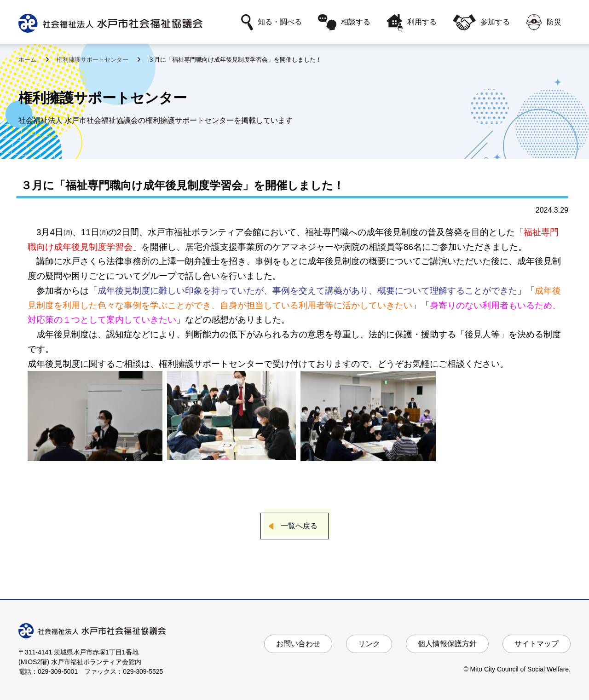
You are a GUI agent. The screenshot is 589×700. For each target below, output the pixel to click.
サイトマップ (537, 644)
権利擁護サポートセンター (93, 60)
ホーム (28, 60)
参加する (481, 22)
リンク (369, 644)
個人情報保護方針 (447, 644)
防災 (544, 22)
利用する (412, 22)
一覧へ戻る (299, 526)
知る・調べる (271, 22)
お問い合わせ (298, 644)
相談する (344, 22)
